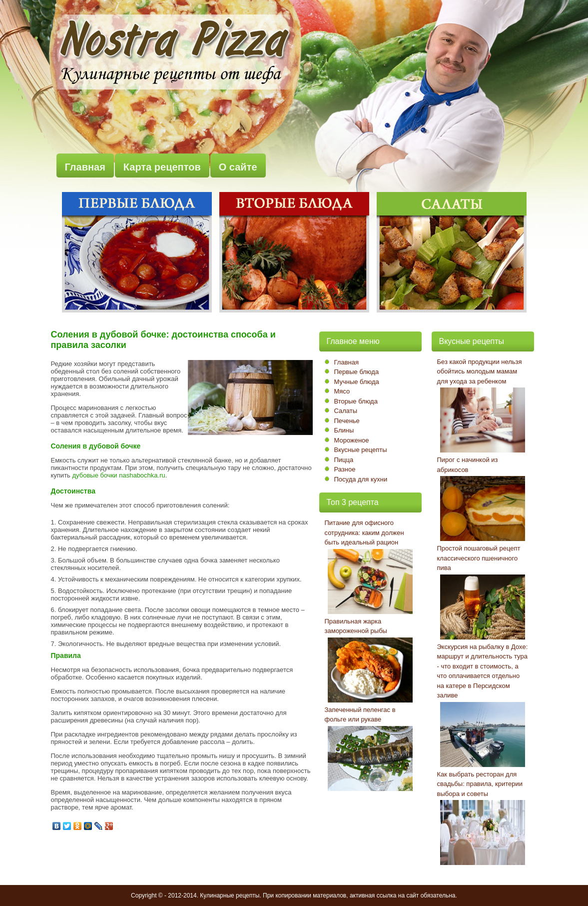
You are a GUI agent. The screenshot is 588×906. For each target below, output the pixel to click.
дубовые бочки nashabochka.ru (118, 475)
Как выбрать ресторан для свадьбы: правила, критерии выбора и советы (480, 784)
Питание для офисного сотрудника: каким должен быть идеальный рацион (364, 532)
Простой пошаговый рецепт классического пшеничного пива (479, 558)
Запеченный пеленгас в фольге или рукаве (360, 715)
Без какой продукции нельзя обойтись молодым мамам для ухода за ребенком (480, 371)
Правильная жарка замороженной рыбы (356, 626)
